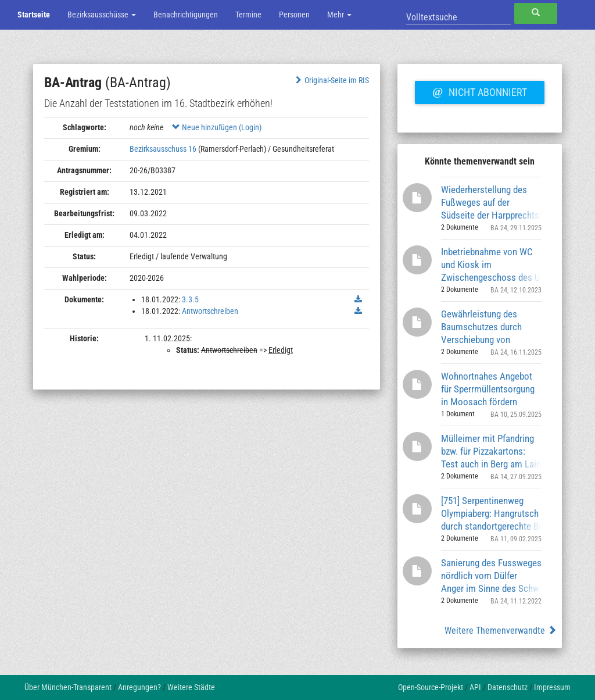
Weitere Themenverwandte (501, 631)
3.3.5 (190, 299)
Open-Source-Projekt (431, 687)
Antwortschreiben (210, 311)
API (475, 687)
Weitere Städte (191, 687)
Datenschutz (508, 687)
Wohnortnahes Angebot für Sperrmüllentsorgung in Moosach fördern (488, 389)
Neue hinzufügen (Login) (217, 127)
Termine (248, 15)
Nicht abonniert (479, 91)
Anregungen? (139, 687)
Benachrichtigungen (186, 15)
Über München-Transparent (68, 687)
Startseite (34, 15)
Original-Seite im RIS (331, 80)
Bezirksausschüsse (102, 15)
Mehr (339, 15)
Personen (294, 15)
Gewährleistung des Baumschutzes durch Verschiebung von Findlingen (481, 326)
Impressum (552, 687)
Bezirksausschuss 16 (163, 149)
